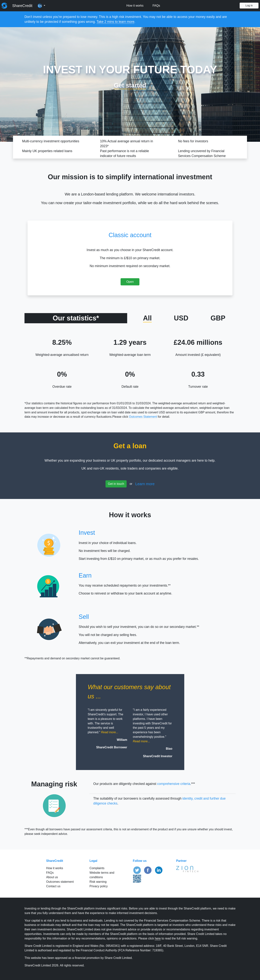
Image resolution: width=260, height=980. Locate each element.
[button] (42, 6)
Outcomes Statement (143, 417)
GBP (218, 318)
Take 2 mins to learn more (116, 22)
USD (181, 318)
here (158, 938)
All (147, 318)
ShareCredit (22, 6)
